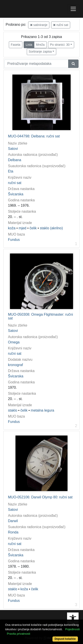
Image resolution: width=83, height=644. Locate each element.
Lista (29, 45)
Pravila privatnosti (18, 634)
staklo (13, 410)
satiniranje (39, 25)
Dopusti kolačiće (65, 639)
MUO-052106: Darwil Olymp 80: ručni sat (40, 497)
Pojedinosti (72, 629)
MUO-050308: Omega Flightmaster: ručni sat (40, 316)
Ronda (13, 532)
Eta (11, 171)
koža (12, 228)
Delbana (15, 160)
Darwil (13, 521)
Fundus (14, 240)
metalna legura (42, 410)
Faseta (16, 45)
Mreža (40, 45)
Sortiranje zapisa (40, 52)
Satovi (13, 149)
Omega (14, 342)
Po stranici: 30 (60, 45)
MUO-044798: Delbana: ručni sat (34, 136)
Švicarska (16, 194)
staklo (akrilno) (51, 228)
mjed (22, 228)
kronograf (15, 365)
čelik (33, 228)
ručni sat (61, 25)
